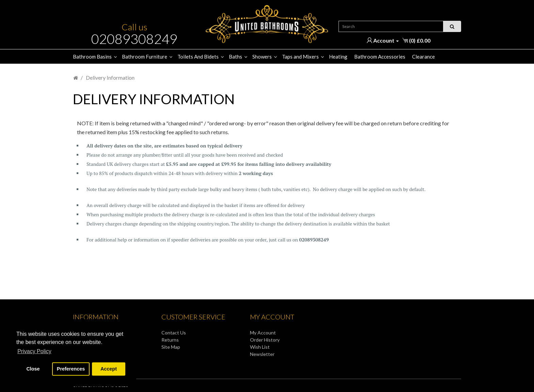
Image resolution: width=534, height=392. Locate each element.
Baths (235, 57)
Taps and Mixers (300, 57)
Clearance (423, 57)
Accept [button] (109, 369)
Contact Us (174, 333)
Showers (262, 57)
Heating (338, 57)
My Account (263, 333)
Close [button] (33, 369)
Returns (170, 340)
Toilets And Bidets (198, 57)
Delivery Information (110, 77)
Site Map (171, 347)
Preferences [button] (71, 369)
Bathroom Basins (92, 57)
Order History (265, 340)
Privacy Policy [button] (34, 351)
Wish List (260, 347)
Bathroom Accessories (380, 57)
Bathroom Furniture (145, 57)
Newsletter (262, 354)
